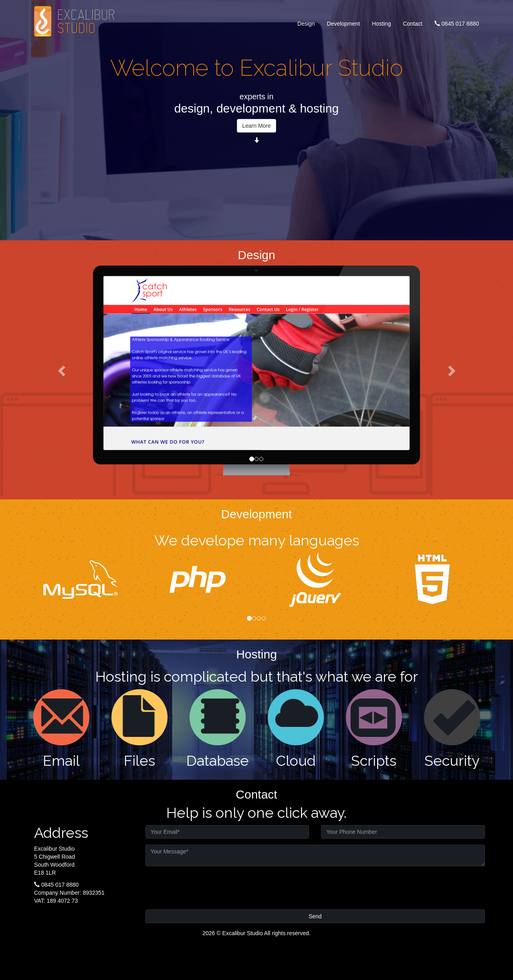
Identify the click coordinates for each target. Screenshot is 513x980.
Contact (412, 24)
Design (306, 24)
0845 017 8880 (457, 24)
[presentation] (206, 888)
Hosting (381, 24)
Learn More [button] (256, 126)
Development (343, 24)
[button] (62, 370)
